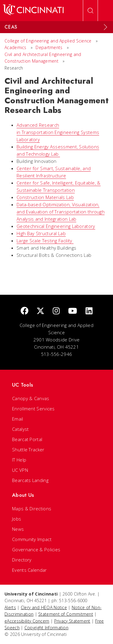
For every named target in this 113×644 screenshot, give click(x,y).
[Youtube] (73, 311)
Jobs (17, 519)
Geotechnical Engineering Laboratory (56, 226)
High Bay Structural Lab (41, 233)
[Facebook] (24, 311)
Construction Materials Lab (45, 197)
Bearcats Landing (30, 480)
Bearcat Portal (27, 439)
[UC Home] (33, 11)
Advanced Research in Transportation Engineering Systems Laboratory (58, 132)
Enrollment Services (33, 409)
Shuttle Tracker (28, 450)
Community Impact (32, 539)
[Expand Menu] (105, 27)
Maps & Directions (32, 509)
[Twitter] (40, 311)
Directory (22, 560)
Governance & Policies (36, 549)
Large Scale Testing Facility (45, 241)
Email (18, 419)
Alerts (10, 607)
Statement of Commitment (66, 614)
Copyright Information (46, 628)
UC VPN (20, 470)
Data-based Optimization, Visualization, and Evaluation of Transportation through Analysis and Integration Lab (61, 212)
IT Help (19, 460)
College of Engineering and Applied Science (48, 41)
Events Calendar (30, 570)
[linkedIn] (89, 311)
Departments (49, 47)
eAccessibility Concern (27, 621)
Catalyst (20, 429)
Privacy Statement (72, 621)
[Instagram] (56, 311)
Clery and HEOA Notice (44, 607)
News (18, 529)
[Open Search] (90, 11)
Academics (16, 47)
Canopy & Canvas (31, 398)
